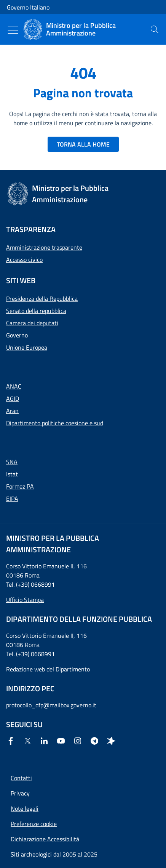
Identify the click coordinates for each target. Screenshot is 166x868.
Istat (12, 474)
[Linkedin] (46, 741)
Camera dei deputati (32, 323)
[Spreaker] (113, 741)
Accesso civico (24, 260)
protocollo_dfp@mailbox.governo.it (51, 705)
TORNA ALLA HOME (83, 144)
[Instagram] (79, 741)
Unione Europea (27, 347)
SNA (12, 462)
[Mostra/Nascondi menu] (13, 30)
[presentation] (155, 29)
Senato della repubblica (36, 311)
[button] (34, 824)
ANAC (14, 386)
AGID (13, 399)
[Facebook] (12, 741)
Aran (12, 411)
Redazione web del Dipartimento (48, 669)
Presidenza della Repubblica (42, 298)
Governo (17, 335)
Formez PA (20, 486)
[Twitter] (29, 741)
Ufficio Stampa (25, 600)
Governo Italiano (28, 7)
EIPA (12, 499)
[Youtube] (62, 741)
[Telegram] (96, 741)
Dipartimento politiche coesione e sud (55, 423)
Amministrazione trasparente (44, 247)
